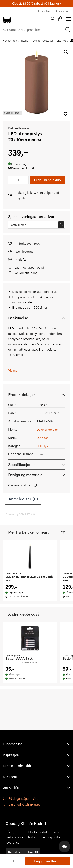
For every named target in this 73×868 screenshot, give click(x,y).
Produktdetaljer (22, 395)
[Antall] (18, 180)
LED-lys (61, 40)
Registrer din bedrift (23, 852)
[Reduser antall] (12, 180)
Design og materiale (25, 475)
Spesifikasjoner (22, 465)
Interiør (25, 40)
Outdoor (42, 438)
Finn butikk (44, 11)
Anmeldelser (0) (23, 499)
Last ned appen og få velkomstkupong (29, 270)
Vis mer (13, 370)
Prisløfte (21, 259)
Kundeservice (63, 11)
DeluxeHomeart (19, 128)
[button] (63, 532)
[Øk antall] (25, 180)
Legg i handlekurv (48, 180)
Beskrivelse (18, 318)
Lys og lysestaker (43, 40)
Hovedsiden (10, 40)
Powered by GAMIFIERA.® (20, 514)
